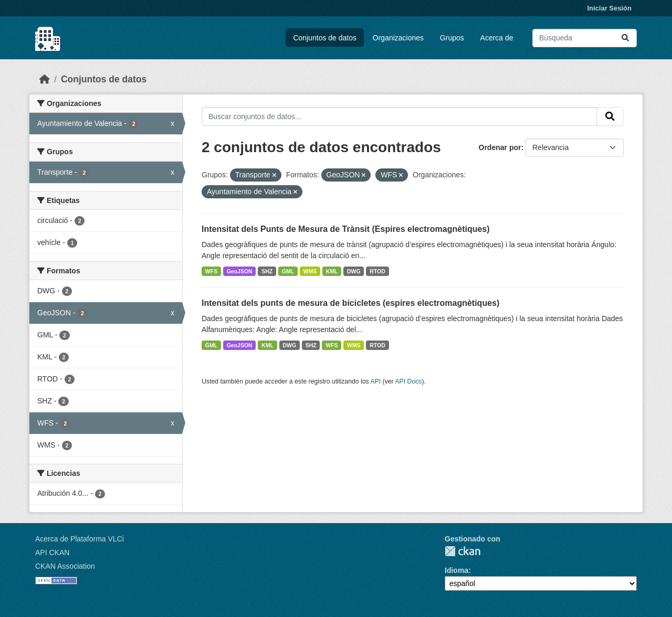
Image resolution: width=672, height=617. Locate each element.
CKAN (463, 551)
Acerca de (497, 38)
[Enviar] (625, 38)
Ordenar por (500, 147)
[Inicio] (45, 79)
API (375, 381)
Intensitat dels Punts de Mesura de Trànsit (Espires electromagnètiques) (346, 229)
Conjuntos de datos (325, 38)
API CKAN (52, 552)
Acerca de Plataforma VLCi (80, 539)
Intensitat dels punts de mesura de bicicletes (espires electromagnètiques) (350, 303)
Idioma (456, 570)
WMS (310, 271)
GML (288, 271)
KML (332, 271)
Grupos (452, 38)
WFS (211, 271)
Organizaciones (398, 38)
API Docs (408, 381)
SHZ (267, 271)
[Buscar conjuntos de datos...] (585, 38)
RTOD (377, 271)
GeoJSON (240, 271)
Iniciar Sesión (609, 8)
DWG (354, 271)
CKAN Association (65, 566)
